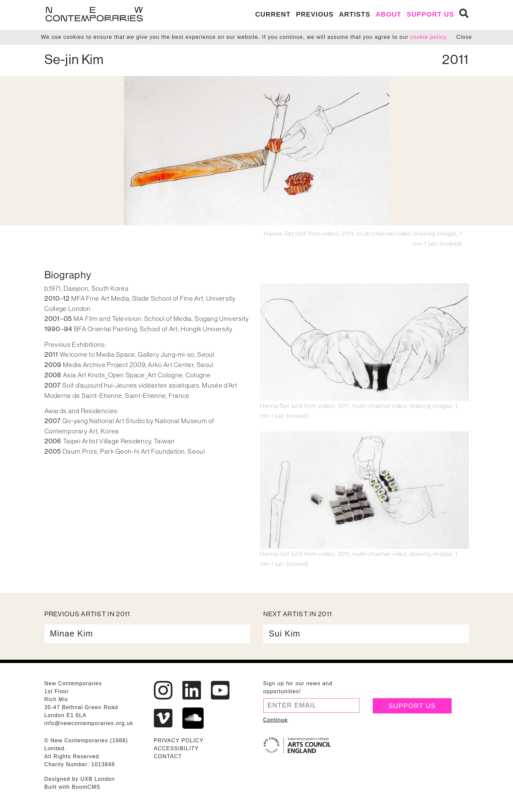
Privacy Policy (179, 740)
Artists (355, 14)
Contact (168, 756)
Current (273, 14)
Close (464, 37)
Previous (315, 14)
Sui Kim (285, 633)
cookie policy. (429, 37)
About (389, 14)
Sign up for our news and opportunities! (298, 687)
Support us (430, 14)
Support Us (412, 706)
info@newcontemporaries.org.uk (89, 723)
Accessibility (176, 748)
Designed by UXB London (80, 779)
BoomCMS (86, 787)
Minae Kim (72, 633)
